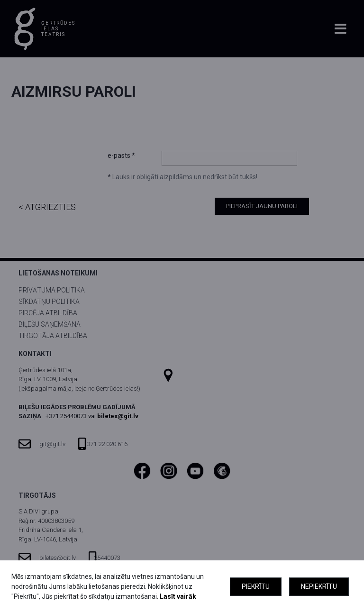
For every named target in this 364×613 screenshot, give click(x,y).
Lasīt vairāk (178, 596)
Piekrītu (256, 586)
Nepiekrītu (319, 586)
